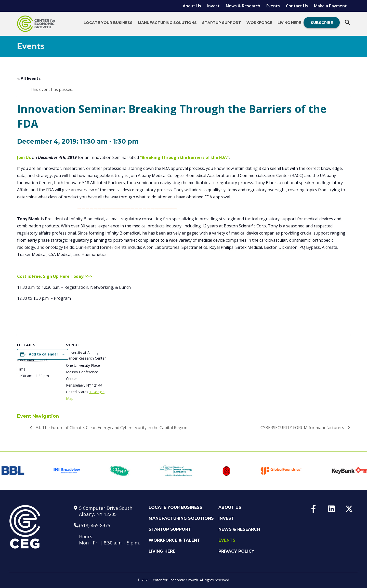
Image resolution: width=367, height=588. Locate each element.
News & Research (243, 6)
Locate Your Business (108, 23)
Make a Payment (330, 6)
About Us (192, 6)
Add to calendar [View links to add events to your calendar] (43, 354)
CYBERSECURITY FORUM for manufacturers (303, 428)
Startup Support (222, 23)
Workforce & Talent (174, 540)
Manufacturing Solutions (167, 23)
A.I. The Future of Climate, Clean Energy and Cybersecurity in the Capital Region (111, 428)
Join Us (24, 157)
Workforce (259, 23)
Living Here (289, 23)
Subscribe (322, 23)
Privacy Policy (236, 551)
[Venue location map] (240, 361)
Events (273, 6)
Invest (213, 6)
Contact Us (297, 6)
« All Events (29, 78)
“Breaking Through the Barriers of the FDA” (184, 157)
